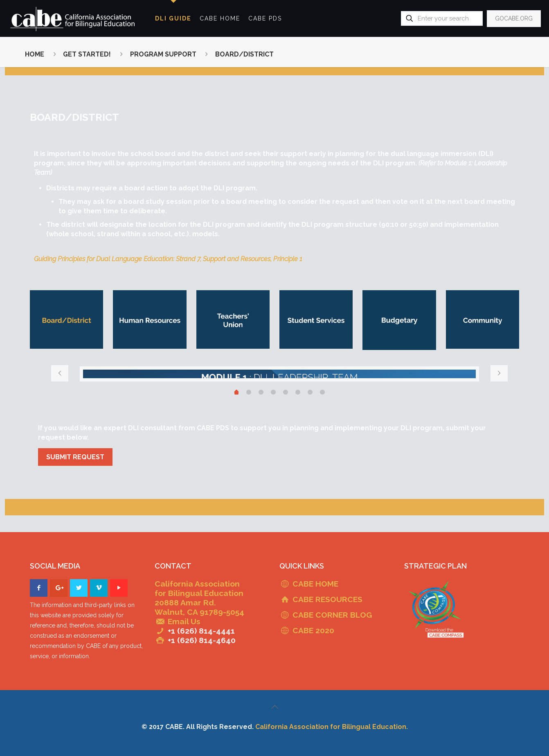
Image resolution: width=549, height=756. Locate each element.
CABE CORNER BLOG (332, 615)
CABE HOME (315, 584)
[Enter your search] (442, 18)
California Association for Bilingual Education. (332, 727)
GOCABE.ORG (514, 18)
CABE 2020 (313, 630)
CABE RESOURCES (327, 599)
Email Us (184, 621)
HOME (35, 54)
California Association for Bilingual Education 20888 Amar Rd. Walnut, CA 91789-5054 (199, 598)
